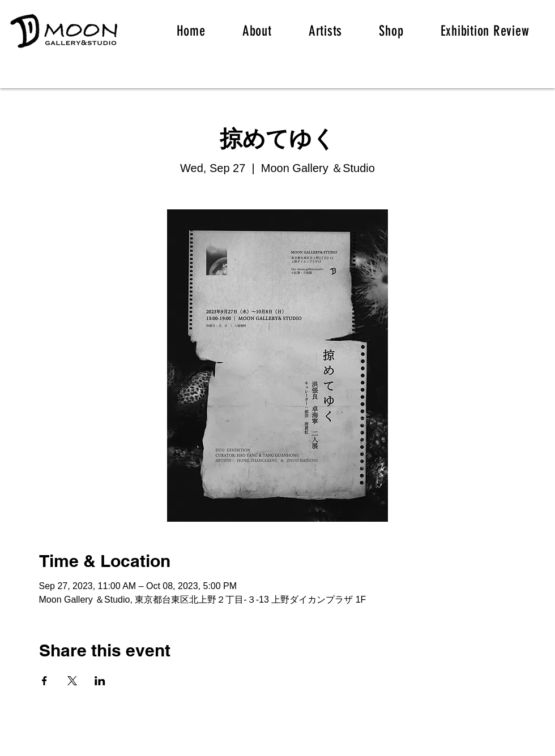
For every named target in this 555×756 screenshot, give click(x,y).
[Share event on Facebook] (44, 681)
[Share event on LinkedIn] (100, 681)
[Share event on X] (72, 681)
